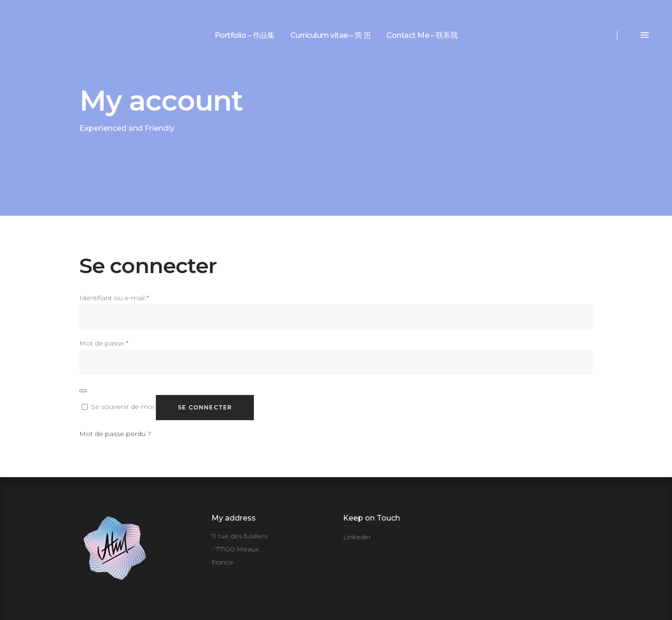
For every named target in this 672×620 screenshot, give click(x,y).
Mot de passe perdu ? (115, 434)
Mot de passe (104, 343)
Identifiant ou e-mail (114, 298)
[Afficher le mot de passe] (83, 391)
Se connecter (205, 407)
